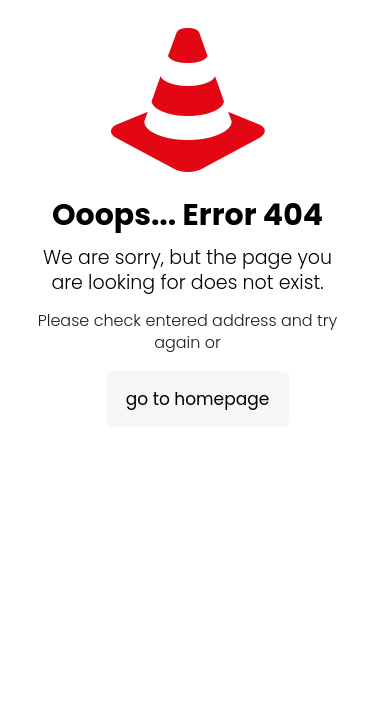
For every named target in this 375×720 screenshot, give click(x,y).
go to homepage (197, 399)
